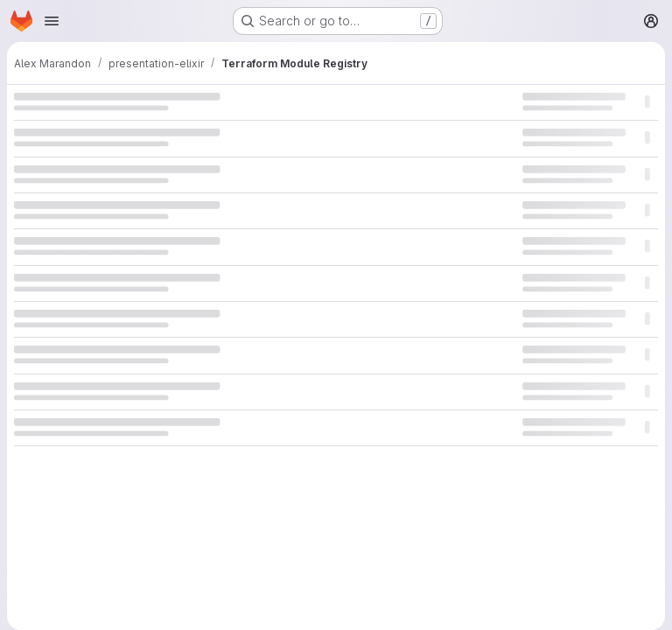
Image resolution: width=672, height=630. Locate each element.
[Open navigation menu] (52, 21)
